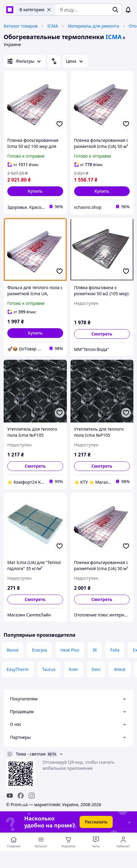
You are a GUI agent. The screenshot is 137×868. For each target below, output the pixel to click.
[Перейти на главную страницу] (14, 842)
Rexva (13, 650)
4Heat (120, 669)
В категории (35, 10)
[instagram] (32, 796)
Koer (74, 669)
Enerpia (39, 650)
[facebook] (21, 796)
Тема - (31, 754)
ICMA (53, 26)
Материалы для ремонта (93, 26)
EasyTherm (18, 669)
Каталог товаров (21, 26)
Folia (115, 650)
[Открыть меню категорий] (41, 842)
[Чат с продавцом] (96, 842)
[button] (35, 191)
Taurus (49, 669)
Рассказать (96, 822)
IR (95, 650)
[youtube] (10, 796)
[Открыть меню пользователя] (123, 842)
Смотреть (102, 334)
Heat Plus (70, 650)
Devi (96, 669)
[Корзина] (68, 842)
